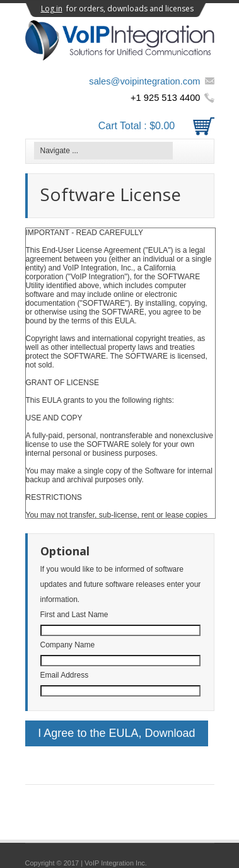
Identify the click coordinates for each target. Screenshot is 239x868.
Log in (52, 9)
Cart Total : (156, 126)
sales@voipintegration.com (144, 81)
